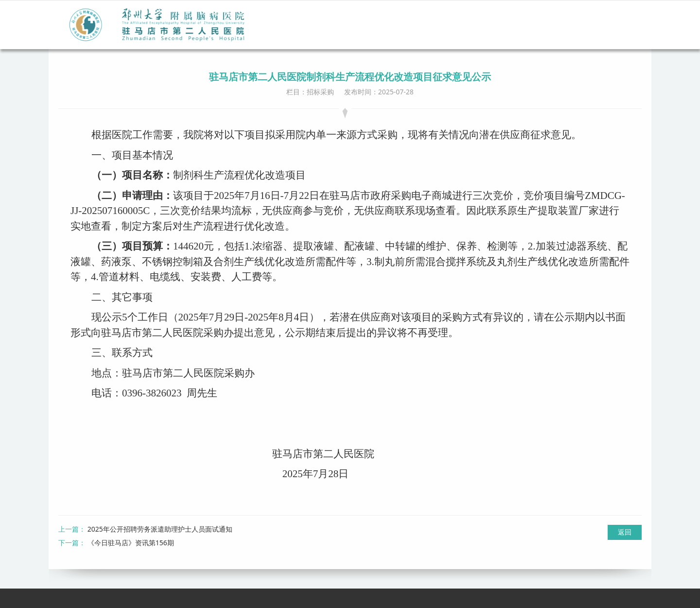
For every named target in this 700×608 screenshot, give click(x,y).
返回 (625, 532)
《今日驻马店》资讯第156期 (131, 543)
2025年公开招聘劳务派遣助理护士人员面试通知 (160, 529)
